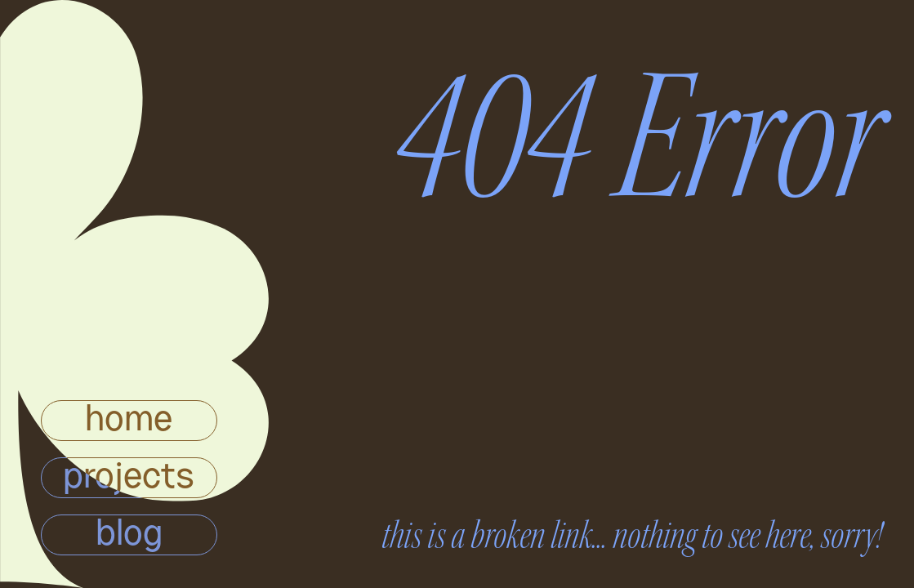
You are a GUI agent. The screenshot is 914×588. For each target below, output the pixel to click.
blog (129, 535)
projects (129, 478)
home (129, 421)
